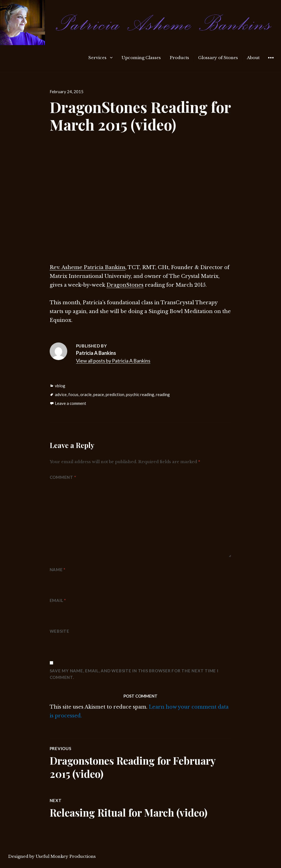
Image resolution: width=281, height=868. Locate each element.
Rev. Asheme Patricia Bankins (88, 267)
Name (58, 570)
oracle (86, 394)
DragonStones (125, 285)
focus (73, 394)
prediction (115, 394)
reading (163, 394)
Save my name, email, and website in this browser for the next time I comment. (134, 674)
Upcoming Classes (141, 58)
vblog (60, 386)
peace (99, 394)
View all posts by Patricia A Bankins (113, 361)
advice (61, 394)
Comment (63, 477)
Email (58, 600)
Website (60, 631)
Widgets (271, 62)
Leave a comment (71, 403)
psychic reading (140, 394)
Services (97, 58)
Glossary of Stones (218, 58)
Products (179, 58)
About (253, 58)
